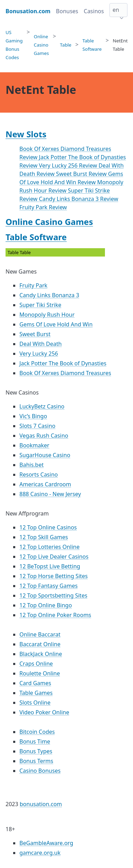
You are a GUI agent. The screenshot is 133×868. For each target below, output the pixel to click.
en (116, 10)
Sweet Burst (35, 334)
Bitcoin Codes (37, 732)
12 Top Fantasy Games (48, 586)
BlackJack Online (41, 654)
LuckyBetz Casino (42, 406)
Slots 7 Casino (37, 426)
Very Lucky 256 (39, 354)
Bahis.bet (32, 465)
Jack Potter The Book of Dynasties (63, 363)
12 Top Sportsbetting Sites (53, 595)
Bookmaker (34, 445)
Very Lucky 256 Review (69, 165)
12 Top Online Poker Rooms (55, 615)
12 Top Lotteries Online (50, 547)
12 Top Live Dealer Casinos (54, 557)
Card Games (35, 683)
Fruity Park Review (43, 207)
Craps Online (36, 664)
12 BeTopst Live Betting (50, 566)
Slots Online (35, 703)
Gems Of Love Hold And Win (56, 324)
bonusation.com (41, 804)
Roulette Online (40, 673)
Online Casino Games (49, 222)
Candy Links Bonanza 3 (49, 295)
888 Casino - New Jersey (50, 494)
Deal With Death (41, 344)
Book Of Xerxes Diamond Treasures (65, 373)
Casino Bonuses (40, 771)
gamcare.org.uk (40, 853)
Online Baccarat (40, 634)
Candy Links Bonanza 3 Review (78, 199)
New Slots (26, 134)
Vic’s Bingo (33, 416)
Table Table (55, 253)
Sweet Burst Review (82, 174)
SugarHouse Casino (45, 455)
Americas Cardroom (45, 484)
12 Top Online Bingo (46, 605)
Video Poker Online (44, 712)
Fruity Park (33, 285)
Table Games (36, 693)
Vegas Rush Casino (44, 436)
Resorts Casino (39, 474)
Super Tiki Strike (40, 305)
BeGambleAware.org (46, 843)
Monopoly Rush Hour (47, 315)
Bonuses (67, 11)
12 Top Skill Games (44, 537)
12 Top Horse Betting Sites (54, 576)
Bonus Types (36, 751)
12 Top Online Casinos (48, 527)
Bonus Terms (36, 761)
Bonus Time (35, 741)
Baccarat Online (40, 644)
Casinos (94, 11)
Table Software (36, 237)
